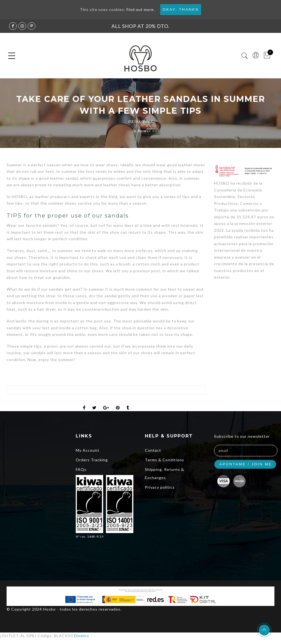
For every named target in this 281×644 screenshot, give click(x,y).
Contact (153, 450)
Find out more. (141, 9)
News (143, 131)
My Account (88, 450)
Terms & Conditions (165, 460)
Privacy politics (160, 487)
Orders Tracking (92, 460)
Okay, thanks (181, 9)
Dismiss (82, 636)
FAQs (81, 469)
